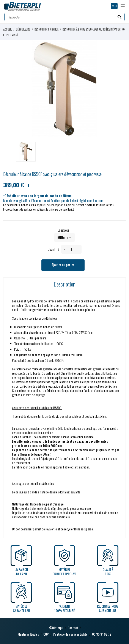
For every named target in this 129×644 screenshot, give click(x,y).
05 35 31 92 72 (102, 634)
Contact (73, 628)
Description (64, 284)
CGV (46, 634)
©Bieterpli (56, 628)
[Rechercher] (64, 17)
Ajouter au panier (63, 265)
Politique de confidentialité (70, 634)
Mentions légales (28, 634)
